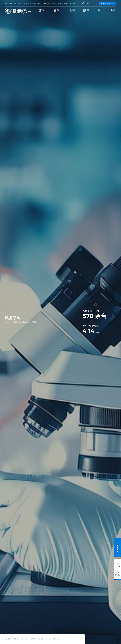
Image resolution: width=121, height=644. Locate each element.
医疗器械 (33, 639)
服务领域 (16, 639)
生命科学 (25, 639)
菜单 (30, 11)
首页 (9, 639)
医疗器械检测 (43, 639)
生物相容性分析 (55, 639)
